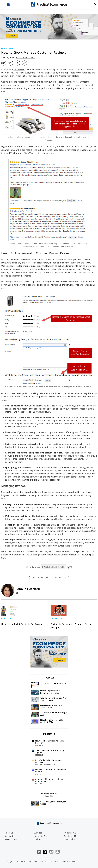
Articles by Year (70, 833)
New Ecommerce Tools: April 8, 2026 (47, 707)
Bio (17, 593)
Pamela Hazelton (26, 58)
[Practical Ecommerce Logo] (49, 4)
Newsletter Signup (42, 836)
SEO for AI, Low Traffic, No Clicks (49, 803)
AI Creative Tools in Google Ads (49, 714)
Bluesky (53, 852)
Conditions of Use (71, 836)
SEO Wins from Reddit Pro (48, 685)
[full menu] (8, 5)
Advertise (38, 833)
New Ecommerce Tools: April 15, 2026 (47, 721)
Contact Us (10, 836)
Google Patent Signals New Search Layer (49, 699)
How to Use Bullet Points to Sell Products (23, 624)
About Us (9, 833)
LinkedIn (41, 852)
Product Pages (7, 48)
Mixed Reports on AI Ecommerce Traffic (46, 692)
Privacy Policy (69, 839)
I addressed (19, 69)
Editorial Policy (11, 839)
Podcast (38, 839)
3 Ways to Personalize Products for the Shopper (72, 626)
